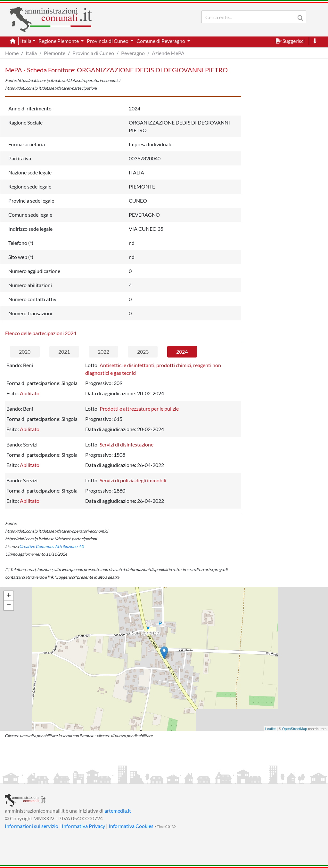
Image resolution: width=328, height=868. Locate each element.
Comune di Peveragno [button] (161, 41)
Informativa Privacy (83, 826)
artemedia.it (118, 811)
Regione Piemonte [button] (59, 41)
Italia (31, 53)
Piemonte (55, 53)
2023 (143, 352)
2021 (64, 352)
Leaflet (271, 729)
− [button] (9, 606)
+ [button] (9, 596)
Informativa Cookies (131, 826)
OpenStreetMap (295, 729)
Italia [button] (26, 41)
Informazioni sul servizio (32, 826)
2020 (25, 352)
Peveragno (133, 53)
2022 (103, 352)
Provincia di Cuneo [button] (108, 41)
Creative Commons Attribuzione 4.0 (51, 546)
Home (12, 53)
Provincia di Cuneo (93, 53)
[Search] (250, 17)
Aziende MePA (168, 53)
